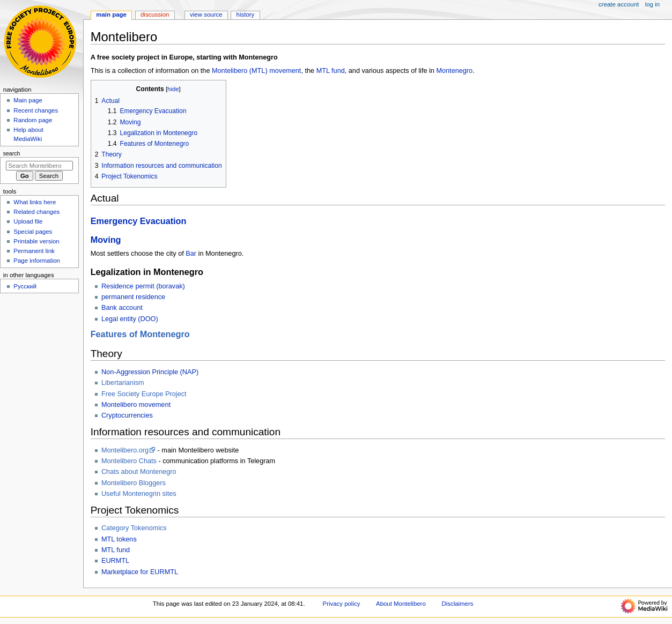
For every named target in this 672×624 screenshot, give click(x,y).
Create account (619, 4)
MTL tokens (119, 539)
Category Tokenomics (134, 528)
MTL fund (331, 71)
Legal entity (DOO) (130, 319)
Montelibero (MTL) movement (256, 71)
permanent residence (133, 297)
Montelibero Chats (129, 461)
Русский (25, 286)
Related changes (36, 212)
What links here (35, 202)
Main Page (111, 14)
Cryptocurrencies (127, 415)
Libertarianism (123, 383)
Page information (37, 261)
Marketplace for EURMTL (140, 572)
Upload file (28, 221)
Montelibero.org (125, 450)
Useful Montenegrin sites (139, 494)
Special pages (33, 232)
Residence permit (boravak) (143, 286)
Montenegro (454, 71)
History (246, 14)
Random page (33, 120)
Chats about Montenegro (139, 472)
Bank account (122, 308)
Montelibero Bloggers (134, 483)
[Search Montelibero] (39, 166)
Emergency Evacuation (139, 221)
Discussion (155, 14)
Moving (106, 240)
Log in (652, 4)
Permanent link (34, 251)
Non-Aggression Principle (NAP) (150, 372)
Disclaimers (457, 604)
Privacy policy (342, 604)
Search (12, 153)
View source (206, 14)
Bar (191, 254)
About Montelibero (401, 604)
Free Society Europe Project (144, 394)
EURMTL (115, 561)
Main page (28, 100)
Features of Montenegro (140, 334)
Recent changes (36, 110)
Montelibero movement (136, 405)
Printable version (36, 241)
